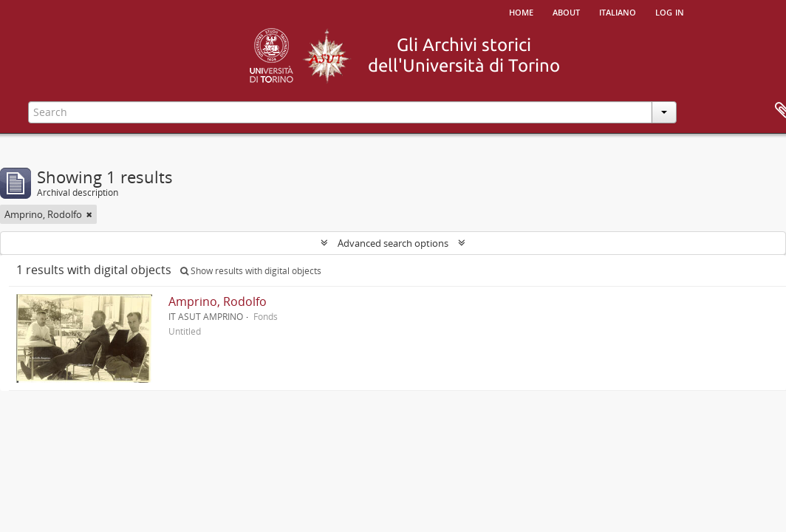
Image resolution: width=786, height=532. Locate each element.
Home (521, 11)
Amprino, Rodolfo (218, 301)
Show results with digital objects (251, 271)
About (566, 11)
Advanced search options (393, 243)
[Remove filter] (89, 214)
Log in (670, 11)
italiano (618, 11)
